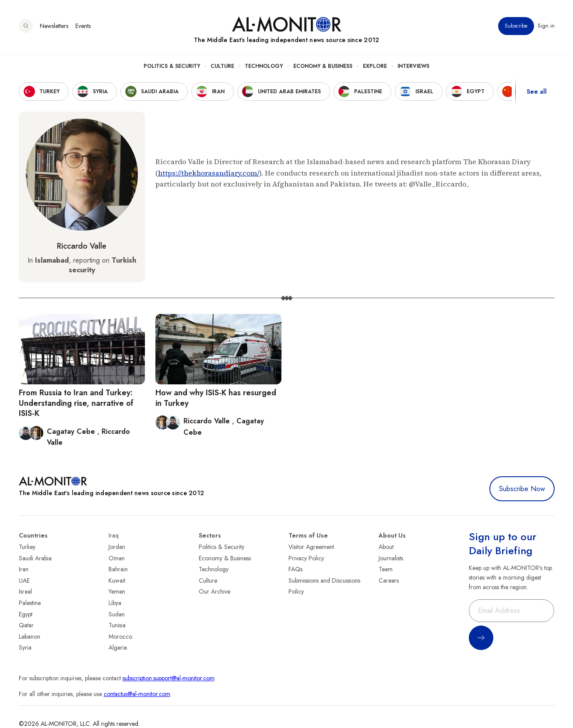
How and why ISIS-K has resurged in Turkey (216, 398)
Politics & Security (172, 66)
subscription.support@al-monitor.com (169, 678)
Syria (25, 647)
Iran (24, 569)
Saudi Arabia (35, 558)
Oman (117, 558)
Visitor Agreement (311, 547)
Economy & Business (323, 66)
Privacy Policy (306, 558)
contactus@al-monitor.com (137, 694)
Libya (115, 603)
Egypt (26, 614)
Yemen (117, 591)
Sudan (117, 614)
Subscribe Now (522, 489)
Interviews (413, 66)
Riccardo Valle (82, 246)
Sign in (546, 26)
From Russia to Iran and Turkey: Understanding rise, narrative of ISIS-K (76, 403)
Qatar (26, 625)
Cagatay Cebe (72, 431)
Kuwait (117, 580)
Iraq (114, 535)
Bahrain (118, 569)
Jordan (117, 547)
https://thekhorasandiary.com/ (209, 173)
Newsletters (54, 26)
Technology (264, 66)
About (386, 547)
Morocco (120, 637)
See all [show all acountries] (537, 91)
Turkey (27, 547)
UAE (24, 580)
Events (83, 26)
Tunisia (117, 625)
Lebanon (30, 637)
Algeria (118, 647)
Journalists (391, 558)
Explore (375, 66)
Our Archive (214, 591)
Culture (222, 66)
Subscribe (516, 26)
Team (386, 569)
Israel (25, 591)
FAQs (295, 569)
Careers (389, 580)
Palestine (30, 603)
